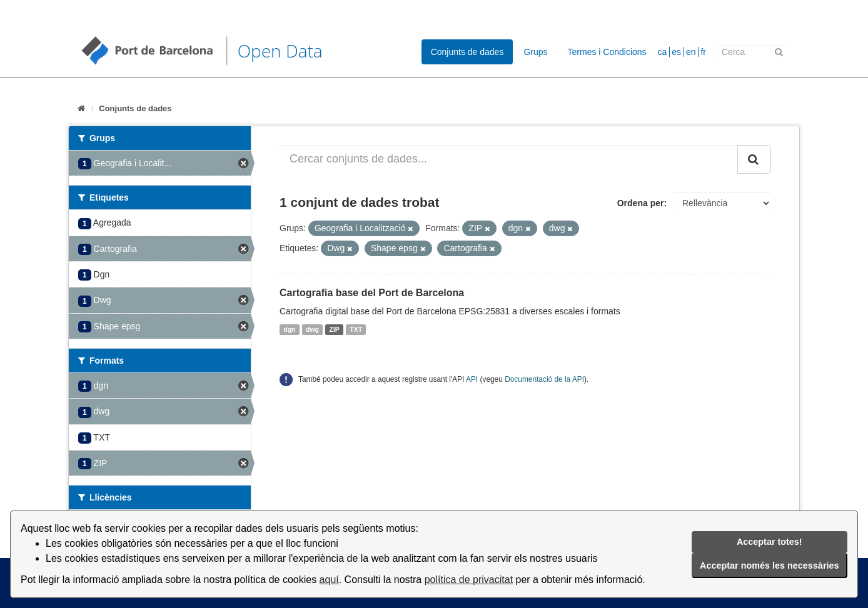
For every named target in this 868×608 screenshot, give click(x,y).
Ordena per (641, 203)
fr (703, 52)
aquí (329, 580)
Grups (535, 52)
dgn (289, 329)
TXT (356, 329)
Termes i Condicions (607, 52)
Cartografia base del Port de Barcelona (372, 293)
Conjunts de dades (467, 52)
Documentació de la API (544, 379)
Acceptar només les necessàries (769, 566)
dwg (312, 329)
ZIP (335, 329)
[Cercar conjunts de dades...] (509, 159)
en (691, 52)
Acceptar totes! (770, 542)
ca (663, 52)
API (472, 379)
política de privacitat (469, 580)
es (676, 52)
